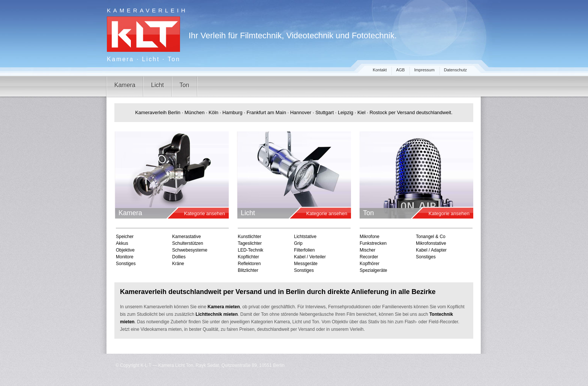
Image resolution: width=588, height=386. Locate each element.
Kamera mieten (223, 307)
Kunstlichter (250, 237)
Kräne (178, 264)
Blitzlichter (248, 270)
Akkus (122, 243)
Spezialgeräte (373, 270)
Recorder (369, 257)
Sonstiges (126, 264)
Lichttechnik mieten (217, 314)
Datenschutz (455, 70)
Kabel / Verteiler (310, 257)
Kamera (125, 85)
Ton (184, 85)
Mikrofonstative (431, 243)
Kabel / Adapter (431, 250)
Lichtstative (305, 237)
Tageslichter (250, 243)
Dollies (179, 257)
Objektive (125, 250)
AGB (400, 70)
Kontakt (380, 70)
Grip (298, 243)
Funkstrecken (373, 243)
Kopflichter (248, 257)
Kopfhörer (370, 264)
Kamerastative (187, 237)
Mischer (367, 250)
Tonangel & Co (431, 237)
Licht (157, 85)
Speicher (125, 237)
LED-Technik (250, 250)
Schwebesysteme (190, 250)
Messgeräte (306, 264)
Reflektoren (249, 264)
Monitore (125, 257)
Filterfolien (304, 250)
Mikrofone (370, 237)
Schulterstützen (188, 243)
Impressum (424, 70)
